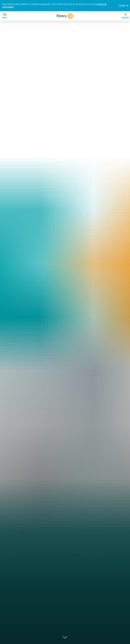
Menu (5, 16)
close (122, 6)
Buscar (125, 16)
